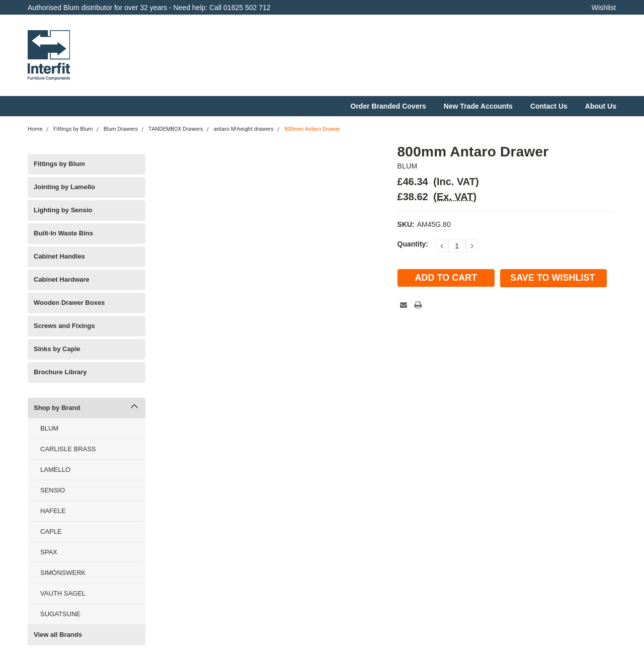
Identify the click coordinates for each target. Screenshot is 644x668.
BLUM (49, 428)
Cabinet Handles (59, 256)
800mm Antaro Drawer (312, 129)
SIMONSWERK (63, 573)
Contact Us (549, 106)
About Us (601, 106)
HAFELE (53, 511)
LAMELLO (55, 470)
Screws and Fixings (64, 326)
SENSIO (53, 490)
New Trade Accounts (478, 106)
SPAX (49, 552)
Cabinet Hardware (62, 279)
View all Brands (58, 635)
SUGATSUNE (60, 614)
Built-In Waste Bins (63, 233)
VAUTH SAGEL (63, 593)
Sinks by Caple (57, 349)
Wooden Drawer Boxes (69, 303)
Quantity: (413, 244)
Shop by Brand (57, 408)
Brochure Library (60, 372)
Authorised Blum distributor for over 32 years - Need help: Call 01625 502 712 (149, 8)
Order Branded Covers (388, 106)
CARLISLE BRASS (68, 449)
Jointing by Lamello (64, 187)
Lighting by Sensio (63, 210)
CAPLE (51, 531)
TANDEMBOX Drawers (176, 129)
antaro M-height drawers (244, 129)
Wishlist (604, 8)
